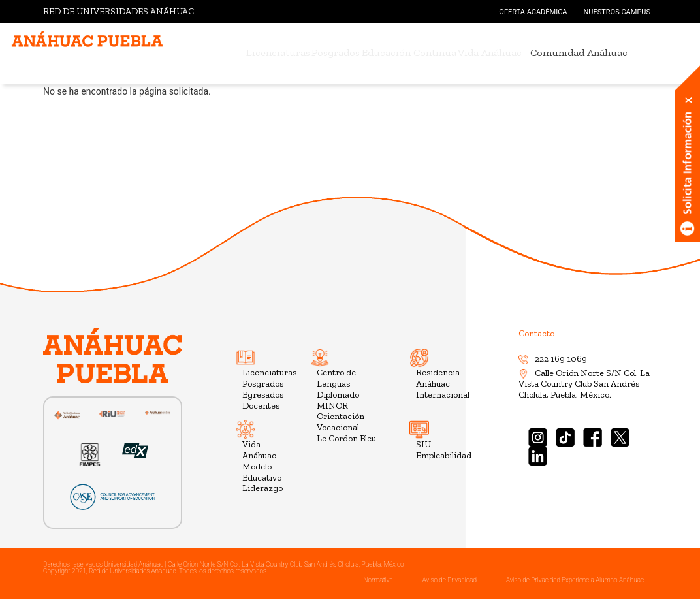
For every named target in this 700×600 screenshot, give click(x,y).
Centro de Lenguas (336, 378)
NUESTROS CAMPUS (617, 12)
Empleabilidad (444, 455)
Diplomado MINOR (338, 400)
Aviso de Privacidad (450, 580)
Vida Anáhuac (511, 53)
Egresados (263, 395)
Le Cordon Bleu (346, 438)
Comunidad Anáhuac (608, 53)
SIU (423, 444)
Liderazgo (262, 488)
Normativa (378, 580)
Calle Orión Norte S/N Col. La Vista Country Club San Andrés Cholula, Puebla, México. (584, 384)
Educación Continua (416, 53)
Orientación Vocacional (341, 422)
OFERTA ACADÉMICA (533, 12)
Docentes (261, 406)
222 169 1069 (553, 359)
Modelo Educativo (262, 472)
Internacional (443, 395)
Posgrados (329, 53)
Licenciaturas (257, 53)
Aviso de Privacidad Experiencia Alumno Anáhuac (575, 580)
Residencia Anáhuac (438, 378)
